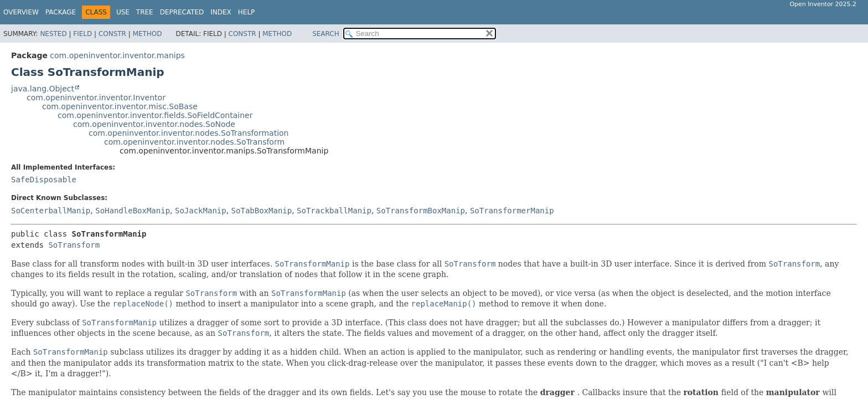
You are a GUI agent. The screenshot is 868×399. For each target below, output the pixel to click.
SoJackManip (201, 211)
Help (247, 12)
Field (82, 34)
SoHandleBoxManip (133, 211)
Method (148, 34)
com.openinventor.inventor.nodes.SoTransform (194, 142)
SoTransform (74, 245)
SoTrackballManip (334, 211)
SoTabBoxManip (262, 211)
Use (123, 12)
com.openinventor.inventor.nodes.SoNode (154, 124)
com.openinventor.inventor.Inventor (96, 98)
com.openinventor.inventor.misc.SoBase (120, 106)
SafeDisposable (44, 180)
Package (61, 12)
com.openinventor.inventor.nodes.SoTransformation (188, 133)
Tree (145, 12)
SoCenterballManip (51, 211)
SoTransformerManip (512, 211)
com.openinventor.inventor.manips (117, 55)
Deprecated (182, 12)
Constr (112, 34)
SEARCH (326, 34)
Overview (21, 12)
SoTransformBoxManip (421, 211)
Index (221, 12)
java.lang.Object (43, 89)
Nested (53, 34)
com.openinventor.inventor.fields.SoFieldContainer (155, 115)
